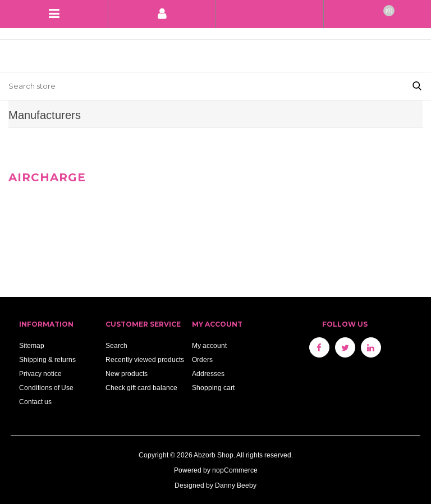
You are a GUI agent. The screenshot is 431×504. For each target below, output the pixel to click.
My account (209, 345)
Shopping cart (213, 388)
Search (116, 345)
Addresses (208, 374)
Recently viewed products (145, 359)
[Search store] (201, 86)
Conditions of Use (46, 388)
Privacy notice (40, 374)
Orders (202, 359)
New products (127, 374)
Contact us (35, 402)
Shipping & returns (47, 359)
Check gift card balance (141, 388)
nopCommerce (235, 470)
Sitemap (32, 345)
